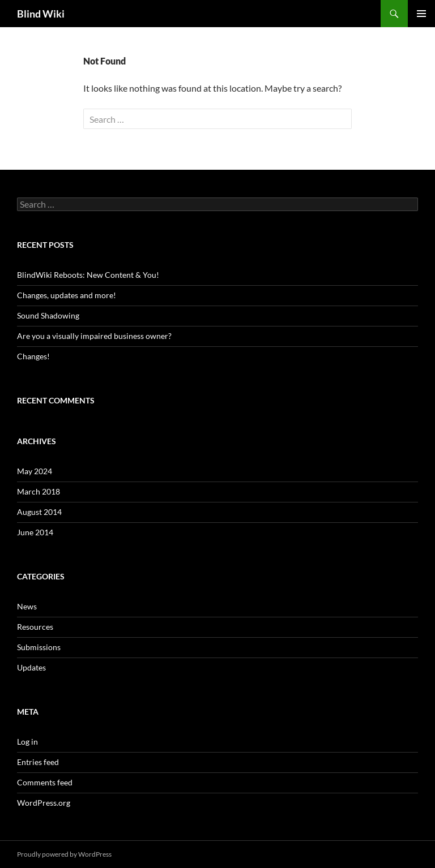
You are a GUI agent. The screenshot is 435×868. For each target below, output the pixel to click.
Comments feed (45, 782)
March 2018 (39, 491)
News (27, 606)
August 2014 (39, 512)
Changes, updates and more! (67, 295)
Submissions (39, 647)
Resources (35, 627)
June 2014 (35, 532)
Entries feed (38, 762)
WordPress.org (44, 803)
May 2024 (35, 471)
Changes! (33, 356)
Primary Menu (421, 14)
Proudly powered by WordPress (64, 854)
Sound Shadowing (48, 315)
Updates (31, 667)
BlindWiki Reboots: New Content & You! (88, 275)
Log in (27, 742)
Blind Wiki (41, 14)
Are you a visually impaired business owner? (94, 336)
